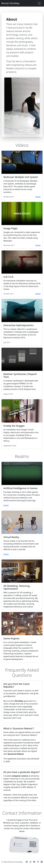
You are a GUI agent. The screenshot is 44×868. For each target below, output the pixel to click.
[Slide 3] (18, 579)
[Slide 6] (30, 579)
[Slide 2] (14, 579)
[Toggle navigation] (39, 3)
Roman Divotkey (10, 3)
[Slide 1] (10, 579)
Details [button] (38, 197)
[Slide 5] (26, 579)
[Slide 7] (34, 579)
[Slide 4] (22, 579)
